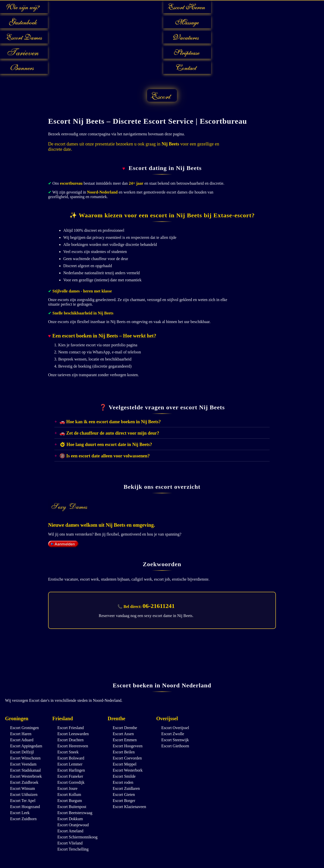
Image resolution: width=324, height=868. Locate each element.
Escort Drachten (71, 740)
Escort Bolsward (71, 758)
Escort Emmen (125, 740)
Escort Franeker (70, 776)
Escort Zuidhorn (23, 819)
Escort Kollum (69, 795)
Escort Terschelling (73, 849)
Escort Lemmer (70, 764)
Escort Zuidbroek (24, 782)
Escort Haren (21, 734)
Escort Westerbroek (26, 776)
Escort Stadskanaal (25, 770)
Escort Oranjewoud (73, 825)
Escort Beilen (124, 752)
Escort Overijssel (175, 728)
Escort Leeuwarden (73, 734)
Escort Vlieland (70, 843)
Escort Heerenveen (73, 746)
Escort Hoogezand (25, 807)
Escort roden (123, 782)
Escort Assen (123, 734)
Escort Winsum (23, 788)
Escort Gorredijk (71, 782)
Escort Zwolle (173, 734)
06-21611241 (159, 606)
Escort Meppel (125, 764)
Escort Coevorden (127, 758)
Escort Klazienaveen (129, 807)
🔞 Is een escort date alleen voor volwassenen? (105, 456)
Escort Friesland (71, 728)
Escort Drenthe (125, 728)
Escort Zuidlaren (126, 788)
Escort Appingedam (26, 746)
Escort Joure (68, 788)
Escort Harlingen (71, 770)
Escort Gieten (124, 795)
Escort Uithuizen (24, 795)
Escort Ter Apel (23, 801)
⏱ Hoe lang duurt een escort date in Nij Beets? (106, 444)
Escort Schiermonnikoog (78, 837)
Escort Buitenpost (72, 807)
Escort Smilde (124, 776)
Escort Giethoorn (175, 746)
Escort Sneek (68, 752)
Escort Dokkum (70, 819)
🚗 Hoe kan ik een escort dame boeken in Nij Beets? (110, 422)
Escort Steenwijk (175, 740)
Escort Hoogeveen (128, 746)
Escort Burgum (70, 801)
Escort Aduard (22, 740)
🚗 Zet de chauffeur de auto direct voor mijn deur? (109, 433)
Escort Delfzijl (22, 752)
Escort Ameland (70, 831)
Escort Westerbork (128, 770)
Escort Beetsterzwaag (75, 813)
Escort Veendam (23, 764)
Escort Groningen (24, 728)
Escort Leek (20, 813)
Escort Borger (124, 801)
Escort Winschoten (25, 758)
